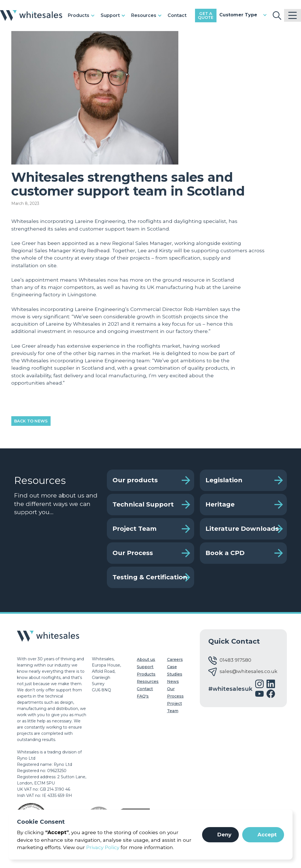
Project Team (135, 529)
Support (145, 667)
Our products (135, 480)
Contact (177, 15)
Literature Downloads (242, 529)
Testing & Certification (150, 577)
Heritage (220, 504)
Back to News (31, 421)
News (173, 681)
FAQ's (143, 696)
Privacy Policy (103, 847)
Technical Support (143, 504)
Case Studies (175, 670)
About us (146, 659)
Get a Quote (206, 16)
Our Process (133, 553)
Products (146, 674)
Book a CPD (225, 553)
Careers (175, 659)
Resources (148, 681)
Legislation (224, 480)
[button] (220, 835)
